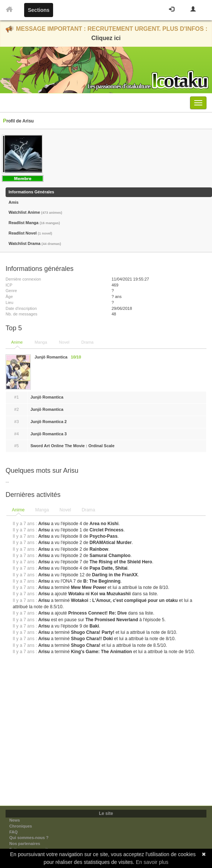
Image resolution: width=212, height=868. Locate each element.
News (15, 820)
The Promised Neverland (112, 620)
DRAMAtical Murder (111, 543)
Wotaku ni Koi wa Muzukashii (100, 594)
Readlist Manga (34, 223)
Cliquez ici (106, 38)
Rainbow (99, 549)
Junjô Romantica (47, 397)
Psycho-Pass (103, 536)
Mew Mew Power (89, 587)
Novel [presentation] (65, 510)
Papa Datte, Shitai (108, 568)
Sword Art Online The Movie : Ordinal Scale (72, 446)
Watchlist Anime (35, 212)
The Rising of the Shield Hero (121, 562)
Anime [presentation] (18, 510)
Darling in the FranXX (115, 575)
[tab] (19, 510)
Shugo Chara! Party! (93, 632)
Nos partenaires (25, 844)
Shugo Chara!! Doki (92, 639)
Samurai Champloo (110, 556)
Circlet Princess (106, 530)
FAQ (14, 832)
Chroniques (21, 826)
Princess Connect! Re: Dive (98, 613)
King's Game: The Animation (101, 652)
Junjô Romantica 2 (49, 422)
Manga (41, 342)
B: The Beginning (102, 581)
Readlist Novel (30, 233)
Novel (64, 342)
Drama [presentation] (88, 510)
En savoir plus (152, 862)
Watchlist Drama (35, 243)
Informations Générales (31, 192)
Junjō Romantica (47, 409)
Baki (94, 626)
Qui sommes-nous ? (29, 838)
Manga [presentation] (42, 510)
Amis (14, 202)
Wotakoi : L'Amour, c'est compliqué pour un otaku (124, 600)
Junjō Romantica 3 (49, 434)
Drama (87, 342)
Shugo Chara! (86, 645)
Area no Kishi (104, 524)
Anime (17, 342)
